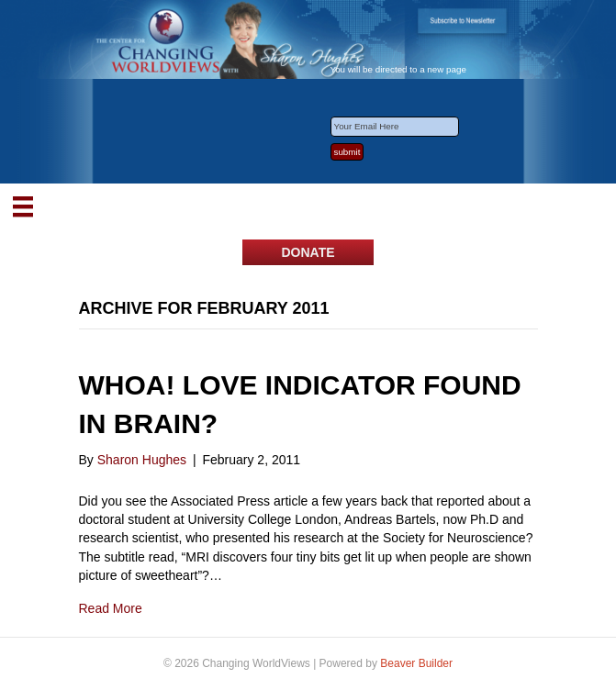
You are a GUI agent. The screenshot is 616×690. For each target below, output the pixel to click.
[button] (308, 252)
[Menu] (23, 206)
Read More (111, 608)
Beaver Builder (416, 663)
